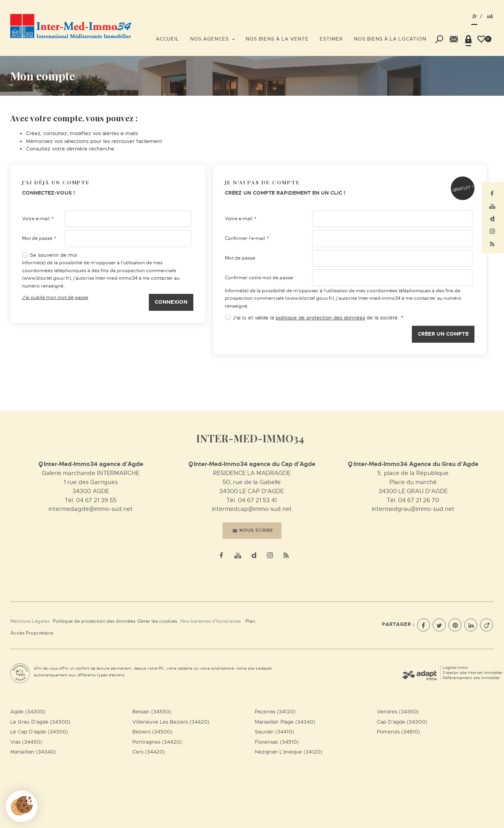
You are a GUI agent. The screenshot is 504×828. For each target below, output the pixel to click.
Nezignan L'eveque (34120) (289, 752)
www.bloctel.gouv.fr (46, 278)
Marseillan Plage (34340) (285, 722)
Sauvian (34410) (274, 732)
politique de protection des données (320, 318)
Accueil (168, 39)
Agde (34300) (28, 712)
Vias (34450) (26, 742)
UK (490, 16)
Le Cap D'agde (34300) (39, 732)
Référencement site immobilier (471, 678)
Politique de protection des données (94, 621)
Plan (250, 621)
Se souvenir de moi (54, 255)
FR (474, 16)
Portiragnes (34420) (157, 742)
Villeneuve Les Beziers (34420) (171, 722)
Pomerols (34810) (398, 732)
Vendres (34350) (398, 712)
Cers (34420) (149, 752)
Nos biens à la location (390, 39)
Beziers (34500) (152, 732)
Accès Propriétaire (32, 633)
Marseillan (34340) (33, 752)
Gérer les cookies (157, 621)
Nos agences (212, 39)
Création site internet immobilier (473, 673)
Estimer (331, 39)
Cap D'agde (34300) (402, 722)
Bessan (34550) (152, 712)
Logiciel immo (455, 667)
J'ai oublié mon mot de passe (55, 297)
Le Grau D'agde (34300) (40, 722)
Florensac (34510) (277, 742)
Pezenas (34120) (275, 712)
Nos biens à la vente (277, 39)
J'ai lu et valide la (254, 318)
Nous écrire (253, 530)
